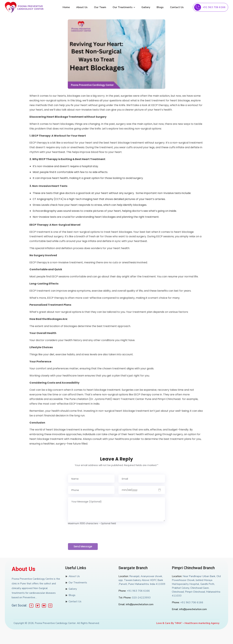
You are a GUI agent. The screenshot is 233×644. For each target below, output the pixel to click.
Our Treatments (124, 7)
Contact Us (177, 7)
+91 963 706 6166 (214, 7)
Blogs (160, 7)
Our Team (100, 7)
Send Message (83, 546)
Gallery (146, 7)
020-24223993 (141, 598)
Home (66, 7)
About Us (82, 7)
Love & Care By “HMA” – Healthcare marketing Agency (188, 623)
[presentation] (93, 534)
